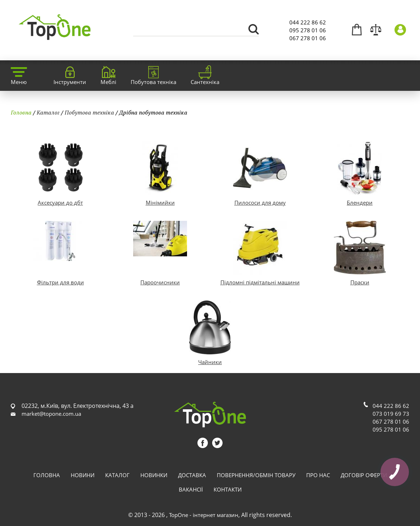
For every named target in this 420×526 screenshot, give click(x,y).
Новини (83, 475)
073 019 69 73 (391, 414)
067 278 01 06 (308, 38)
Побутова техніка (89, 112)
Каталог (48, 112)
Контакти (228, 489)
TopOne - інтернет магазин (204, 515)
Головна (21, 112)
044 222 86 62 (308, 22)
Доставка (192, 475)
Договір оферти (364, 475)
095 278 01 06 (308, 30)
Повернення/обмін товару (256, 475)
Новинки (154, 475)
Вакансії (191, 489)
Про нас (318, 475)
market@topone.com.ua (51, 414)
